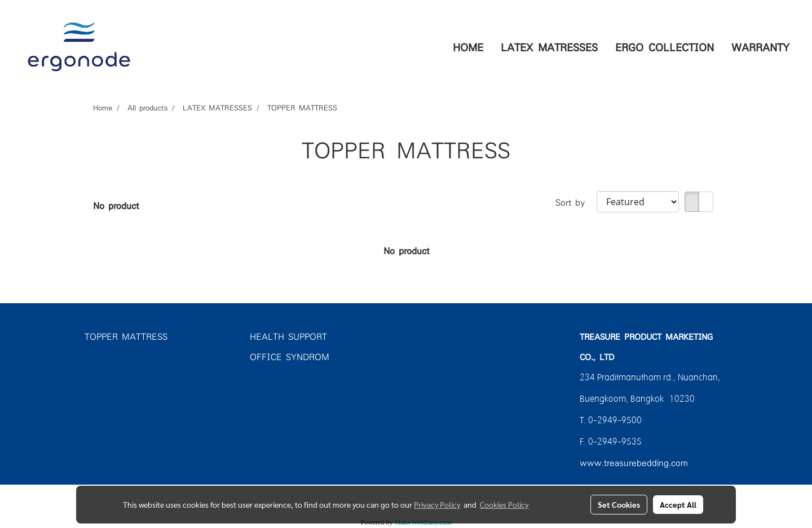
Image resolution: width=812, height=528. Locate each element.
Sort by (576, 202)
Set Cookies (619, 504)
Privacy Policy (437, 504)
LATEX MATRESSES (549, 47)
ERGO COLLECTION (665, 47)
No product (116, 205)
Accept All (678, 504)
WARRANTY (760, 47)
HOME (468, 47)
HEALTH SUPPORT (288, 336)
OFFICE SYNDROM (290, 356)
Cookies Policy (504, 504)
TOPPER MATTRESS (126, 336)
